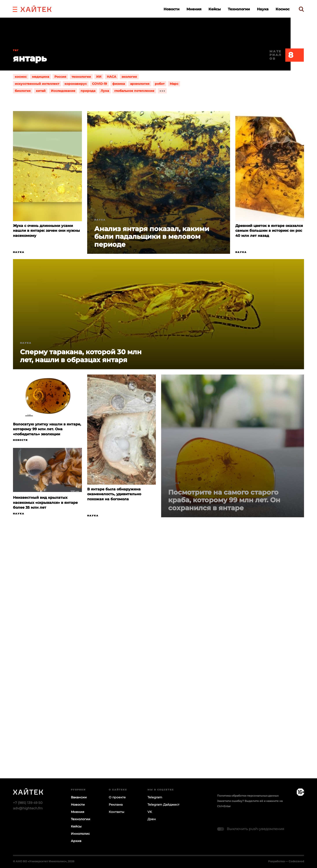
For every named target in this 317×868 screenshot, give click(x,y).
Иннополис (80, 834)
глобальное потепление (134, 91)
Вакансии (79, 797)
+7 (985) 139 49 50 (28, 803)
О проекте (117, 797)
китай (41, 91)
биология (23, 91)
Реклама (116, 805)
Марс (174, 84)
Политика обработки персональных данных (248, 796)
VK (150, 812)
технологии (81, 77)
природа (88, 91)
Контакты (116, 812)
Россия (60, 77)
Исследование (63, 91)
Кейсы (215, 9)
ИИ (99, 77)
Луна (105, 91)
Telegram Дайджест (163, 805)
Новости (171, 9)
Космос (283, 9)
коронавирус (76, 84)
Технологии (239, 9)
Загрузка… (158, 665)
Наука (263, 9)
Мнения (194, 9)
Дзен (152, 819)
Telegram (155, 797)
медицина (41, 77)
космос (21, 77)
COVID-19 (100, 84)
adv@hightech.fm (28, 808)
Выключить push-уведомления (255, 829)
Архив (76, 841)
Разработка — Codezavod (286, 861)
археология (140, 84)
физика (119, 84)
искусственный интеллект (37, 84)
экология (129, 77)
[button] (15, 9)
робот (160, 84)
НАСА (112, 77)
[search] (301, 9)
